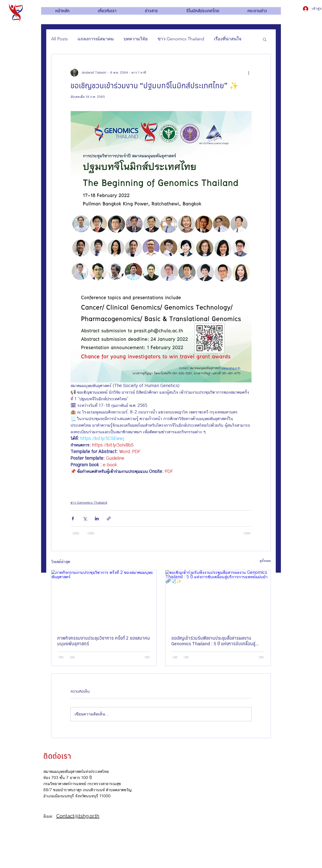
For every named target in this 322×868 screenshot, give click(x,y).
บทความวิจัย (136, 39)
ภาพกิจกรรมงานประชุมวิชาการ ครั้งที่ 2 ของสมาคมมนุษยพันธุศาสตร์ (104, 641)
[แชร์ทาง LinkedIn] (97, 518)
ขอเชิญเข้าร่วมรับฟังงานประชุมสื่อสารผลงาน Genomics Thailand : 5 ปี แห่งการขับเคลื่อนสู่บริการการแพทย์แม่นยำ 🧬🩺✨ (213, 641)
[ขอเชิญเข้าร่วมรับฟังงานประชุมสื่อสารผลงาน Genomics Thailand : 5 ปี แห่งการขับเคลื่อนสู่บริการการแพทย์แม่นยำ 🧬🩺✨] (218, 600)
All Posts (59, 39)
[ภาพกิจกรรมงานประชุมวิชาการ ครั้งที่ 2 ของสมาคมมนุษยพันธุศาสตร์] (104, 600)
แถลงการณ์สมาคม (96, 39)
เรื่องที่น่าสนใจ (228, 39)
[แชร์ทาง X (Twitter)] (85, 518)
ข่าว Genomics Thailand (181, 39)
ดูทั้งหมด (265, 561)
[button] (265, 39)
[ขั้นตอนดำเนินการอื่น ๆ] (249, 73)
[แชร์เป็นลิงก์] (109, 518)
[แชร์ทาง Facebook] (73, 518)
